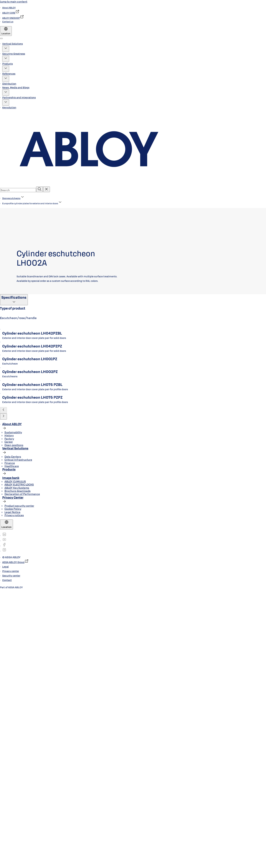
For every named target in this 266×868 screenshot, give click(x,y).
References (9, 74)
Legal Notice (12, 790)
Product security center (19, 784)
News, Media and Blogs (16, 87)
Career (9, 720)
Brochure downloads (18, 769)
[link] (9, 8)
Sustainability (13, 711)
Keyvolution (9, 107)
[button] (6, 49)
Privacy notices (14, 794)
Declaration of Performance (22, 773)
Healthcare (12, 744)
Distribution (9, 84)
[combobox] (18, 190)
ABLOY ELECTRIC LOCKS (19, 763)
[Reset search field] (46, 189)
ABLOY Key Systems (17, 766)
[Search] (40, 189)
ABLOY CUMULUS (15, 760)
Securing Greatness (14, 54)
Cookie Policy (13, 787)
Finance (10, 741)
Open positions (14, 723)
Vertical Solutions (13, 44)
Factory (9, 717)
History (9, 714)
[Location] (6, 31)
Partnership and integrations (19, 97)
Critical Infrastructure (18, 738)
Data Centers (13, 735)
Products (8, 64)
